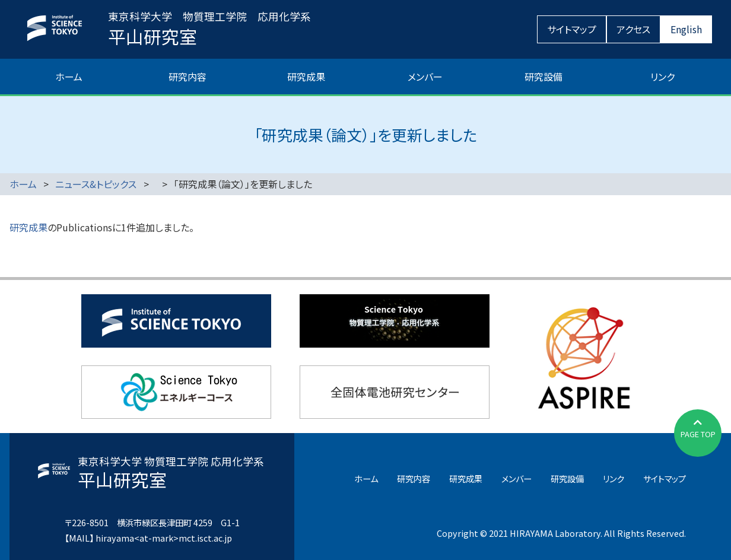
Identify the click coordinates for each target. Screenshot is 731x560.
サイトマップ (572, 29)
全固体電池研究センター (395, 392)
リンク (662, 77)
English (686, 29)
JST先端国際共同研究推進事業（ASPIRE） (584, 357)
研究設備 (544, 77)
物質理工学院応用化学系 (395, 321)
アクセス (633, 29)
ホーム (69, 77)
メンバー (425, 77)
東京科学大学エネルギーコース (176, 392)
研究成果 (306, 77)
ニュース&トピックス (96, 184)
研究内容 (187, 77)
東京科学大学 (176, 321)
